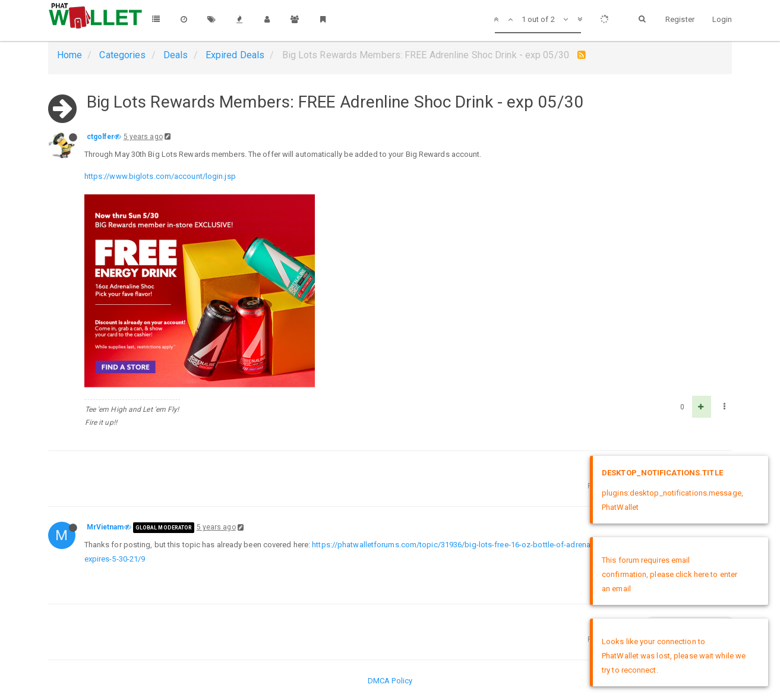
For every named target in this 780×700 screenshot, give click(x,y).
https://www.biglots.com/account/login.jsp (160, 176)
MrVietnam (105, 527)
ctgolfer (101, 137)
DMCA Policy (390, 681)
